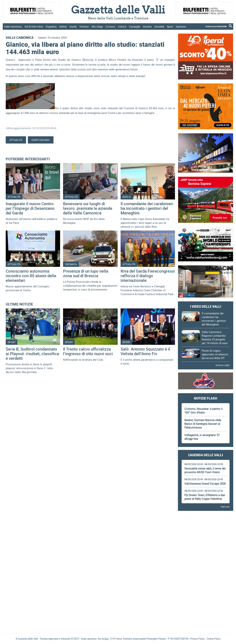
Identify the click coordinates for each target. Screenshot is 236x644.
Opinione (181, 27)
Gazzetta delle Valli (206, 606)
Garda (73, 27)
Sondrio (147, 27)
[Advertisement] (206, 524)
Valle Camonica (13, 27)
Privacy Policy (197, 639)
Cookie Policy (214, 639)
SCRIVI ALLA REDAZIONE (216, 26)
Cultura (122, 27)
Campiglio (135, 27)
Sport (170, 27)
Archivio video (223, 365)
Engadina (51, 27)
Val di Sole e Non (34, 27)
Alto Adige (97, 27)
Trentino (84, 27)
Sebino (63, 27)
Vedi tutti (225, 507)
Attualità (159, 27)
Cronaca (110, 27)
